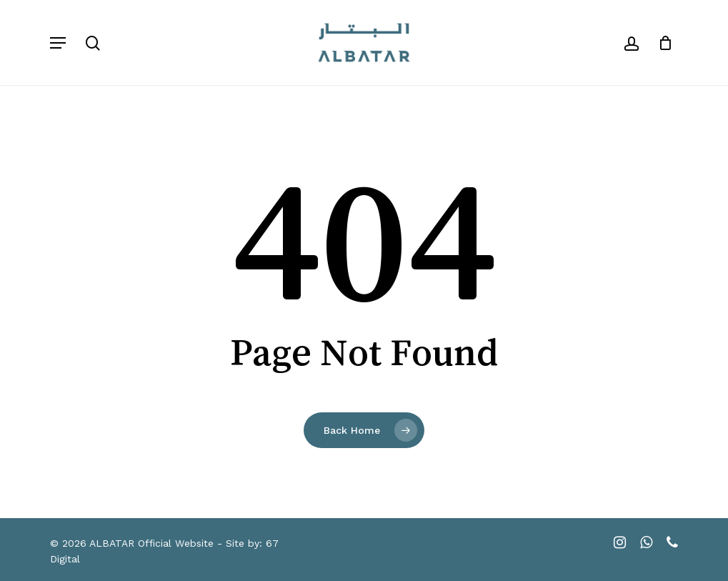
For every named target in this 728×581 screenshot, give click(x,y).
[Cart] (660, 43)
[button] (58, 43)
